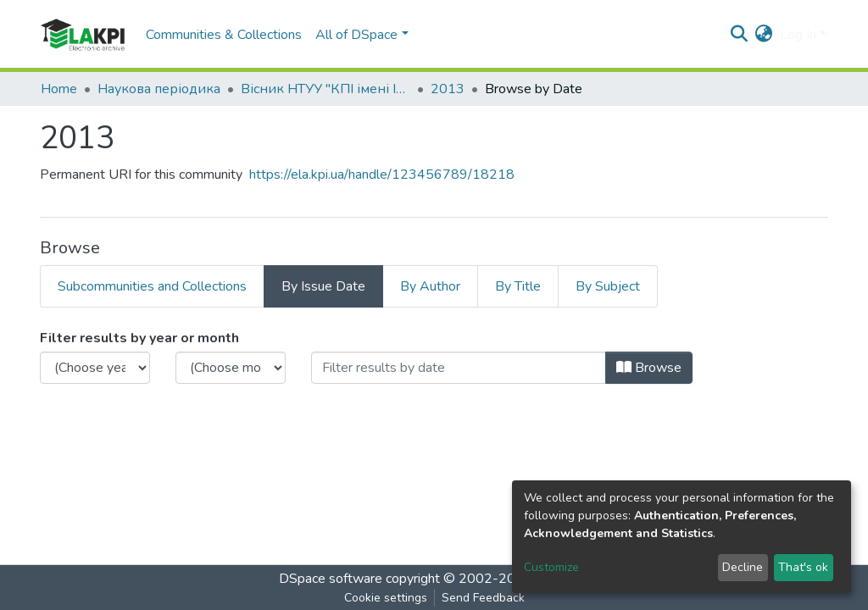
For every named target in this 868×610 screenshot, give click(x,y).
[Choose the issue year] (95, 368)
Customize (551, 567)
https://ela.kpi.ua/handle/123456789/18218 (382, 175)
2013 (448, 89)
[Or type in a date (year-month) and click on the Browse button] (459, 368)
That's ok (803, 567)
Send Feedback (483, 598)
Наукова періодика (159, 89)
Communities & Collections (224, 35)
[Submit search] (740, 35)
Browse (649, 368)
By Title (518, 286)
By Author (430, 286)
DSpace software (331, 579)
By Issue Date (323, 286)
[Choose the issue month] (231, 368)
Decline (743, 567)
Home (59, 89)
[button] (764, 35)
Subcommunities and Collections (152, 286)
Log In (798, 35)
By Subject (608, 286)
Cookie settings (386, 598)
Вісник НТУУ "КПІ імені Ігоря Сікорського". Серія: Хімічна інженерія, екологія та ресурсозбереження (325, 89)
